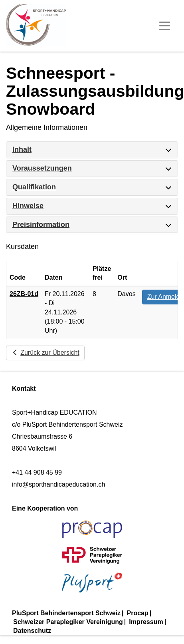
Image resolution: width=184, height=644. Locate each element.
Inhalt (22, 149)
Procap (138, 613)
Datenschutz (32, 631)
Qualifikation (34, 187)
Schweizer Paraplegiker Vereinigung (68, 622)
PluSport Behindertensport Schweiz (66, 613)
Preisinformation (41, 225)
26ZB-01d (24, 294)
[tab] (92, 150)
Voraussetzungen (42, 168)
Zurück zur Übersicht (45, 353)
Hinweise (28, 206)
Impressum (146, 622)
